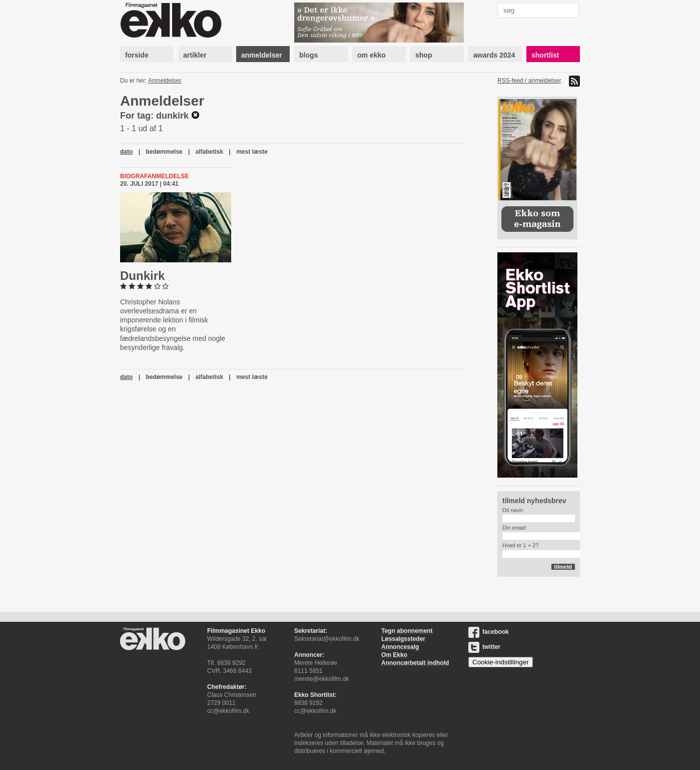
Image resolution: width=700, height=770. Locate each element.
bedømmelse (164, 152)
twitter (484, 647)
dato (126, 152)
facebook (489, 632)
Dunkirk (142, 276)
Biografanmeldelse (154, 176)
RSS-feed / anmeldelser (529, 81)
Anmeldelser (165, 81)
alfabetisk (209, 152)
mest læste (252, 152)
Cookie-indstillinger (501, 662)
